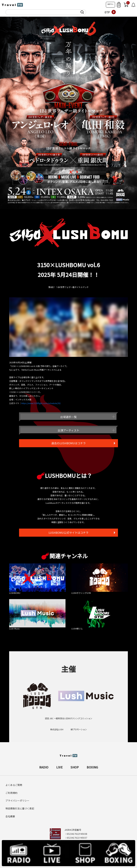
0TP (107, 12)
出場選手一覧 (68, 417)
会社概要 (10, 815)
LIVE (59, 765)
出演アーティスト (68, 430)
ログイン (110, 4)
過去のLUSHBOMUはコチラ (68, 443)
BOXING (92, 765)
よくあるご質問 (14, 783)
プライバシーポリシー (17, 799)
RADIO (44, 765)
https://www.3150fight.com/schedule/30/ (41, 403)
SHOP (75, 765)
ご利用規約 (11, 791)
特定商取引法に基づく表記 (20, 807)
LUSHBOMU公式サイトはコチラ (68, 533)
